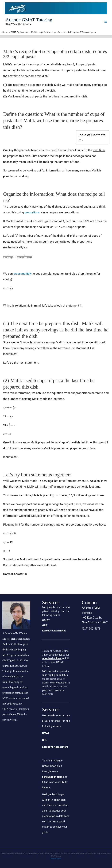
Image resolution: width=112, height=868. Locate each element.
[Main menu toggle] (106, 22)
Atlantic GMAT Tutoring (29, 20)
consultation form (52, 658)
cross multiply (22, 274)
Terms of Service (56, 859)
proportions (32, 212)
